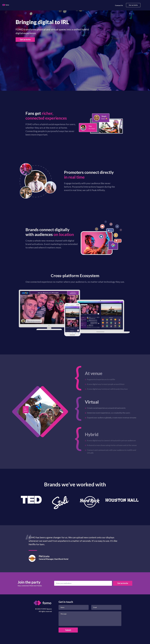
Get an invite (133, 5)
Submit (68, 630)
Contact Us (119, 5)
